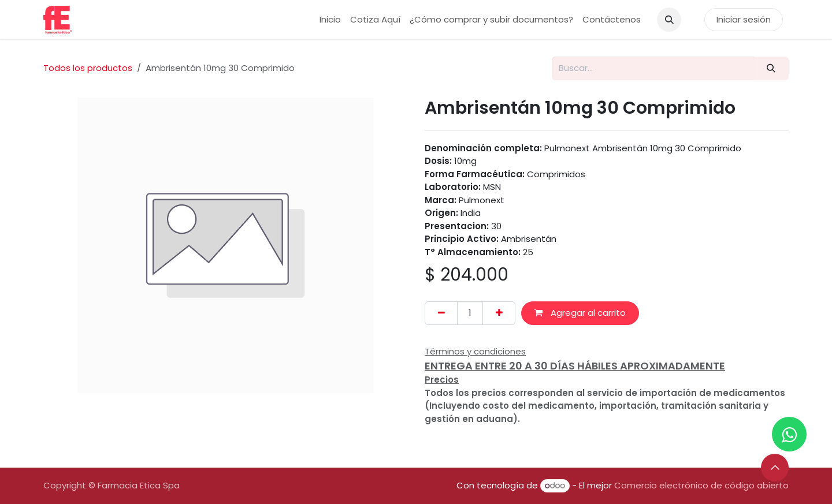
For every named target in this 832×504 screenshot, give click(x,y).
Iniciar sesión (744, 19)
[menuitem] (330, 20)
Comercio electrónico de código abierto (701, 485)
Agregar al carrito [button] (580, 313)
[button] (669, 20)
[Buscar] (771, 68)
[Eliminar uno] (441, 313)
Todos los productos (88, 68)
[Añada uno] (499, 313)
